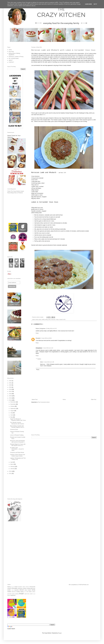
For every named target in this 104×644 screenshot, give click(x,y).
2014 (10, 398)
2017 (10, 391)
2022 (10, 381)
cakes (24, 587)
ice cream (29, 592)
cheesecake (32, 587)
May (12, 417)
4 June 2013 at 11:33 (48, 348)
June (12, 415)
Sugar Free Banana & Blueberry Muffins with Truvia (18, 420)
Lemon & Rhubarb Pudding (17, 435)
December (13, 402)
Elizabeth (38, 338)
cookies (24, 588)
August (12, 411)
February (13, 467)
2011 (10, 474)
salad (26, 594)
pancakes (9, 594)
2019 (10, 387)
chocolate (14, 588)
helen (42, 362)
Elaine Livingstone (41, 329)
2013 (10, 400)
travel (34, 594)
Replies (39, 359)
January (13, 469)
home (25, 592)
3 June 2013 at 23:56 (46, 338)
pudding (17, 594)
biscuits (13, 587)
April (12, 462)
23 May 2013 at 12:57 (51, 329)
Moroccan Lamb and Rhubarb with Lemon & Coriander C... (18, 441)
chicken (9, 588)
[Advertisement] (64, 419)
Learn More (88, 4)
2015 (10, 396)
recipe (57, 319)
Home (64, 400)
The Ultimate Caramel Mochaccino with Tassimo (17, 423)
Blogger (60, 633)
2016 (10, 394)
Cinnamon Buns (14, 429)
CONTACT (11, 62)
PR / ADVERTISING (14, 59)
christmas (20, 588)
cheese (27, 587)
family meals (38, 319)
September (13, 409)
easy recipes (28, 590)
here (44, 115)
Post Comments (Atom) (44, 402)
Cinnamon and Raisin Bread (17, 452)
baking (9, 587)
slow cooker (30, 594)
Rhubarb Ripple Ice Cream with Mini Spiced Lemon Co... (18, 445)
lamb (49, 319)
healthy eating (45, 319)
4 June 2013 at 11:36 (49, 362)
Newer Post (35, 400)
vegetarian (13, 595)
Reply (37, 333)
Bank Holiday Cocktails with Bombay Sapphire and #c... (17, 427)
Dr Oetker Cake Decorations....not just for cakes (17, 449)
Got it (95, 4)
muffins (34, 592)
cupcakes (17, 590)
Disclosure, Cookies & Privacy (16, 57)
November (13, 404)
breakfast (20, 587)
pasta (13, 594)
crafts (12, 590)
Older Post (94, 400)
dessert (22, 590)
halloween (14, 592)
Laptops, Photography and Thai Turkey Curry (18, 459)
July (12, 413)
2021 (10, 383)
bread (16, 587)
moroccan (53, 319)
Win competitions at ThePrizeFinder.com (79, 585)
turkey (9, 595)
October (13, 406)
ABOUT (11, 60)
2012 (10, 471)
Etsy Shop (11, 52)
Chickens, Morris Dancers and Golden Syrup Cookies (18, 455)
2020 (10, 385)
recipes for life (62, 319)
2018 (10, 389)
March (12, 464)
